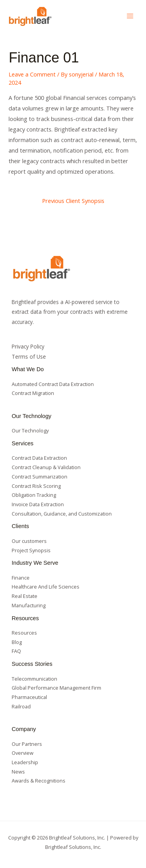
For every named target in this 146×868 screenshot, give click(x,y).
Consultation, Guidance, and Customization (62, 514)
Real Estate (25, 596)
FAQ (16, 651)
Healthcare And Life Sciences (46, 587)
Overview (23, 753)
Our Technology (30, 430)
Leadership (25, 762)
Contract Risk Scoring (36, 486)
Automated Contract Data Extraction (53, 384)
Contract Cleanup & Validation (46, 467)
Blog (17, 642)
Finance (21, 578)
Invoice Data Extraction (38, 504)
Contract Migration (33, 393)
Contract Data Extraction (39, 458)
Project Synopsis (31, 550)
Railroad (21, 706)
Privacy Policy (28, 346)
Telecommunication (34, 679)
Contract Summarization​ (40, 477)
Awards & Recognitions (39, 781)
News (18, 772)
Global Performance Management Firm (56, 688)
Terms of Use (29, 357)
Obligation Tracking (34, 495)
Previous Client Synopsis (73, 201)
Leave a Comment (32, 74)
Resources (24, 633)
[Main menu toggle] (130, 16)
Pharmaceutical (29, 697)
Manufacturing (29, 605)
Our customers (29, 541)
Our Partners (27, 744)
